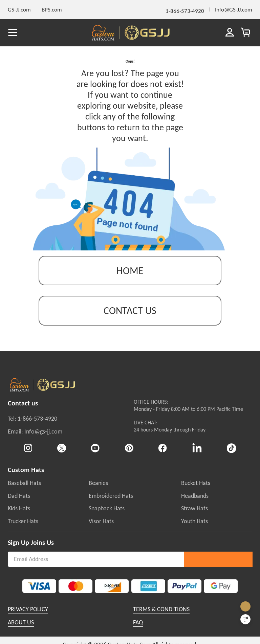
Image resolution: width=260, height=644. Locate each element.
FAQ (138, 630)
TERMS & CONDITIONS (161, 617)
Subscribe (218, 567)
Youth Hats (194, 529)
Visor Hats (101, 529)
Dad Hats (19, 504)
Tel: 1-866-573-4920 (32, 427)
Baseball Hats (24, 491)
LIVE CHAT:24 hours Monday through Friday (170, 435)
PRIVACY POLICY (28, 617)
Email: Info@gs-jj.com (35, 440)
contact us (130, 319)
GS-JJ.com (19, 9)
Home (130, 279)
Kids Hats (19, 517)
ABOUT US (21, 630)
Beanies (98, 491)
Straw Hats (194, 517)
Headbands (195, 504)
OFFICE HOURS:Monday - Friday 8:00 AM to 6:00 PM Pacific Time (188, 414)
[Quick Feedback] (245, 619)
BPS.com (52, 9)
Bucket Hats (196, 491)
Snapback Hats (107, 517)
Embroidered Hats (111, 504)
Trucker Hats (23, 529)
